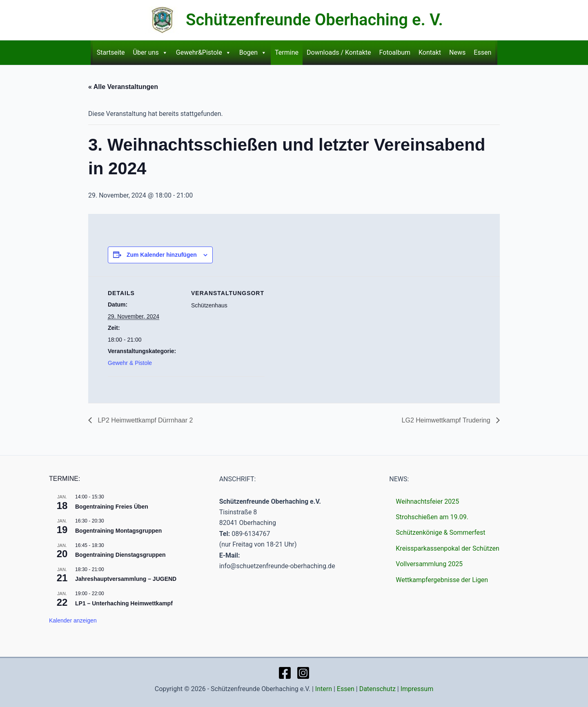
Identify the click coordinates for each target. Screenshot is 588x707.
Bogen (253, 53)
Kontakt (430, 52)
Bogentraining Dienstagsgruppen (120, 555)
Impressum (417, 689)
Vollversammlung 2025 (429, 564)
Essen (482, 52)
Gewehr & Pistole (130, 363)
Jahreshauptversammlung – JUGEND (126, 579)
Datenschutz (378, 689)
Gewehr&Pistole (204, 53)
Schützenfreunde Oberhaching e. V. (314, 20)
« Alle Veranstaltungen (123, 87)
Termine (287, 52)
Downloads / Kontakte (339, 52)
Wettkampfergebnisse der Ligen (442, 580)
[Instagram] (303, 673)
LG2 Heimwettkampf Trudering (447, 420)
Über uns (150, 53)
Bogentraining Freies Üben (112, 507)
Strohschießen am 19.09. (432, 517)
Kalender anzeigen (73, 620)
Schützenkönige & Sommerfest (440, 532)
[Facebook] (285, 673)
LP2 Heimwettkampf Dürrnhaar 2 (144, 420)
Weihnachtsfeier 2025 (427, 501)
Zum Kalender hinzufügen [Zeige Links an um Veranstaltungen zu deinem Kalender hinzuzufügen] (162, 255)
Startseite (111, 52)
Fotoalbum (395, 52)
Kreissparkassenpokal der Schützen (448, 548)
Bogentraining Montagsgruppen (118, 531)
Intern (324, 689)
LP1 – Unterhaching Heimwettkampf (124, 603)
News (457, 52)
